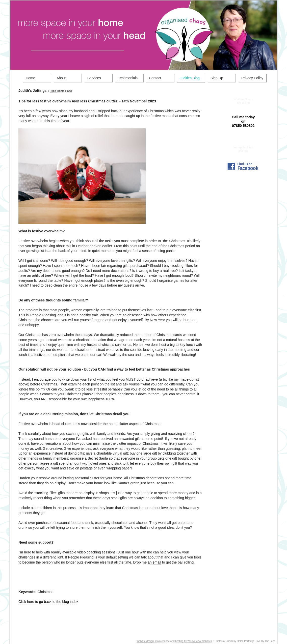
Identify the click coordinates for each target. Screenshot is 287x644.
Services (94, 78)
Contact (155, 78)
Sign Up (217, 78)
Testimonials (128, 78)
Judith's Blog (190, 78)
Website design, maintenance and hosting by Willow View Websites (174, 641)
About (61, 78)
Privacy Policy (252, 78)
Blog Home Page (61, 91)
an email (154, 562)
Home (30, 78)
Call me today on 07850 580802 (243, 121)
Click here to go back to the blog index (48, 602)
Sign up (243, 144)
